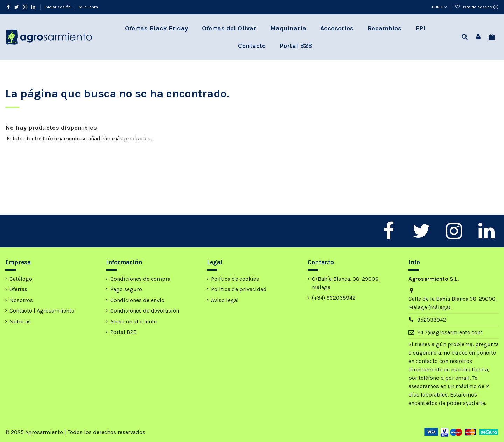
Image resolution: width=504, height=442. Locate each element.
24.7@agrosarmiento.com (450, 332)
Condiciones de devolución (145, 311)
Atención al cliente (134, 321)
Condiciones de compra (140, 279)
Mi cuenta (88, 7)
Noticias (20, 321)
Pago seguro (126, 289)
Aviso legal (225, 300)
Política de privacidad (239, 289)
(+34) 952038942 (334, 298)
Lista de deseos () (477, 7)
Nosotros (21, 300)
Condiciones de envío (137, 300)
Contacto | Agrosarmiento (42, 311)
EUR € (439, 7)
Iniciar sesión (58, 7)
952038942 (432, 320)
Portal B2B (124, 332)
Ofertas (18, 289)
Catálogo (21, 279)
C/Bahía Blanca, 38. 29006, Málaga (346, 283)
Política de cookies (235, 279)
